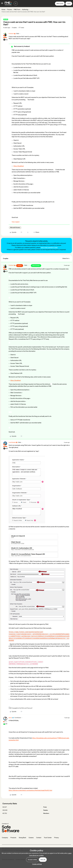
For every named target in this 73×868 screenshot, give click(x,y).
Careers (31, 838)
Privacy (56, 838)
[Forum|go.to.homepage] (8, 4)
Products (13, 838)
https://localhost (19, 166)
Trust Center (48, 838)
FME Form (17, 10)
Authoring (25, 10)
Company (5, 838)
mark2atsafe (12, 442)
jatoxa (10, 718)
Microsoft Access (15, 228)
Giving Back (22, 838)
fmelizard (11, 34)
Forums (10, 10)
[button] (2, 4)
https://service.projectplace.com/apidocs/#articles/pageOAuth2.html (30, 790)
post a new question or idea (49, 248)
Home (3, 10)
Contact (39, 838)
